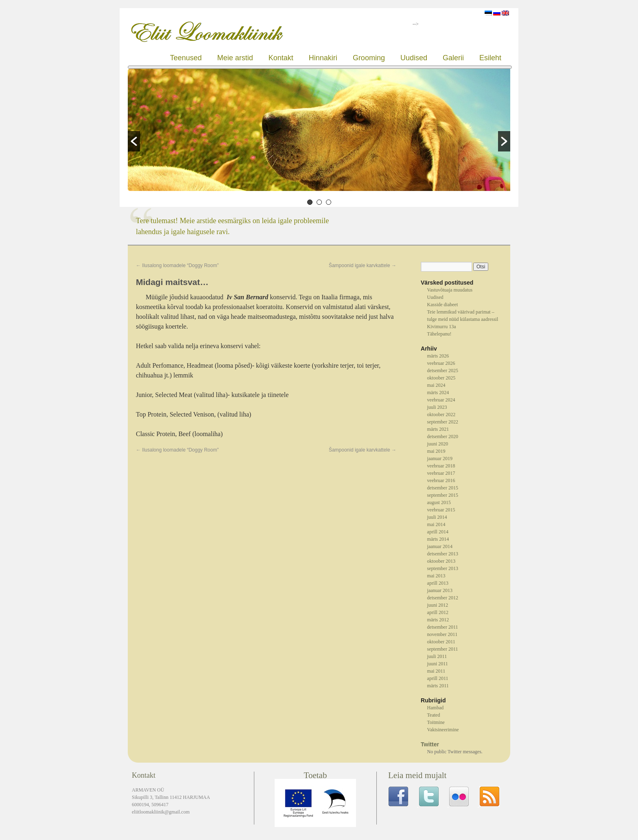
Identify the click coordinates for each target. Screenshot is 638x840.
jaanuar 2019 (440, 458)
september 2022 (443, 422)
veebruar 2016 (441, 480)
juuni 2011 (438, 664)
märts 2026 (438, 356)
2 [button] (319, 202)
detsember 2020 (443, 436)
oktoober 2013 (441, 561)
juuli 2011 (437, 656)
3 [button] (329, 202)
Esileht (490, 58)
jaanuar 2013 (440, 590)
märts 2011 (438, 686)
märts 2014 (438, 539)
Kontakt (281, 58)
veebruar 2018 (441, 466)
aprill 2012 (438, 612)
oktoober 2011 (441, 642)
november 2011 (442, 634)
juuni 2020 (438, 444)
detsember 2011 (443, 627)
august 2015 (439, 502)
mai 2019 (436, 451)
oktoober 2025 (441, 378)
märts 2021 (438, 429)
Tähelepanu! (439, 334)
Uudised (414, 58)
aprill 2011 (438, 678)
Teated (434, 715)
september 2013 (443, 568)
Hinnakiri (323, 58)
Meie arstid (235, 58)
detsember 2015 (443, 488)
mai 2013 (436, 576)
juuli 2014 (437, 517)
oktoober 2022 (441, 415)
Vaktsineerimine (443, 730)
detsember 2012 (443, 598)
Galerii (453, 58)
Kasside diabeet (443, 305)
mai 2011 (436, 671)
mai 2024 (436, 385)
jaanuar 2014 (440, 546)
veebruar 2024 (441, 400)
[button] (134, 141)
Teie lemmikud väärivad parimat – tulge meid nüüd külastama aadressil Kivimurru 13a (463, 319)
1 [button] (310, 202)
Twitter (430, 744)
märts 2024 (438, 393)
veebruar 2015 (441, 510)
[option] (319, 131)
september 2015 (443, 495)
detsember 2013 (443, 554)
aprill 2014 (438, 532)
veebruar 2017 (441, 473)
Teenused (186, 58)
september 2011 (443, 649)
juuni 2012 (438, 605)
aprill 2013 (438, 583)
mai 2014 (436, 524)
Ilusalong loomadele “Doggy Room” (177, 265)
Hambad (436, 708)
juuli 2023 (437, 407)
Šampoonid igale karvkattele (363, 265)
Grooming (369, 58)
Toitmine (436, 722)
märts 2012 (438, 620)
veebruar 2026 (441, 363)
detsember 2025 (443, 371)
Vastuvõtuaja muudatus (450, 290)
